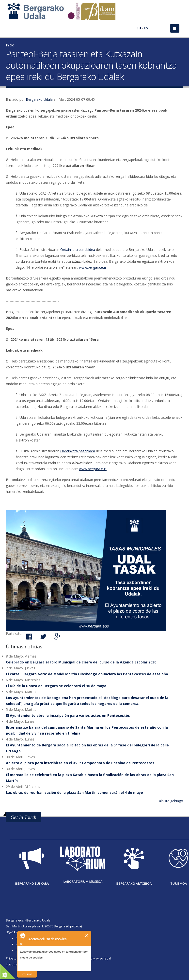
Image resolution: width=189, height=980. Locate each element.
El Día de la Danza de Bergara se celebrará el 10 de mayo (56, 686)
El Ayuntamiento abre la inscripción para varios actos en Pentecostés (68, 715)
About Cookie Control (22, 936)
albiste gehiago (171, 801)
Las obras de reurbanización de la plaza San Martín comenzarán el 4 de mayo (74, 792)
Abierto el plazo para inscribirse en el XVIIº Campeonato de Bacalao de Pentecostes (80, 763)
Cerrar (87, 936)
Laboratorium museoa (83, 882)
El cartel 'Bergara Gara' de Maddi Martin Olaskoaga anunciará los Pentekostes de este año (87, 674)
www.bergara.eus (93, 267)
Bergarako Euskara (32, 884)
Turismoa (179, 884)
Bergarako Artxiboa (134, 884)
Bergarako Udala (39, 99)
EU (139, 28)
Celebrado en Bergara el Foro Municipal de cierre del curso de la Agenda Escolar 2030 (81, 662)
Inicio (10, 45)
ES (146, 28)
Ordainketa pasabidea (78, 250)
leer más (27, 974)
